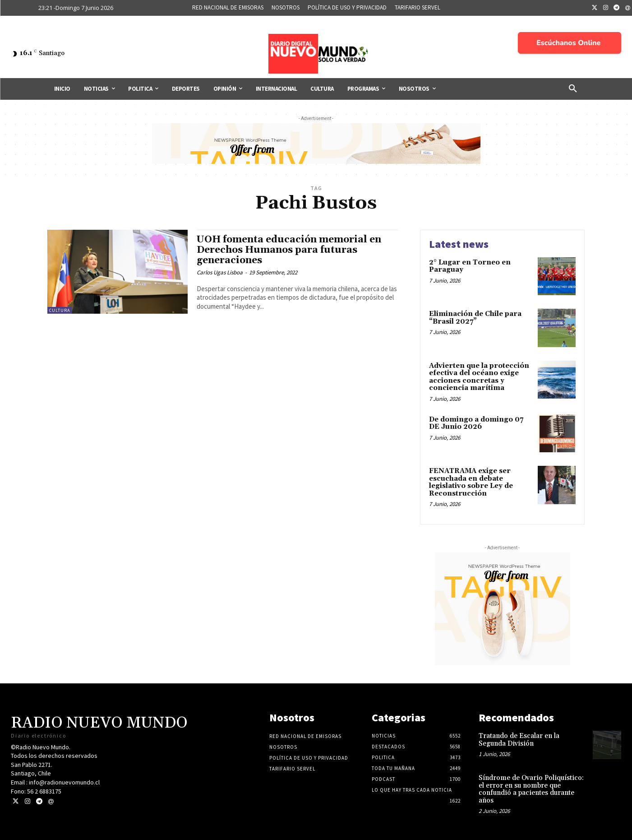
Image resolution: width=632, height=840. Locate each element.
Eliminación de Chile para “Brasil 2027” (475, 318)
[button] (573, 89)
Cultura (60, 310)
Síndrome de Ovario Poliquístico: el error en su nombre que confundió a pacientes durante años (531, 789)
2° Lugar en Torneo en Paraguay (470, 266)
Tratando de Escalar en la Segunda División (519, 740)
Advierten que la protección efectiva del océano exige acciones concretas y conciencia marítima (479, 377)
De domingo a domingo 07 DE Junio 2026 (476, 423)
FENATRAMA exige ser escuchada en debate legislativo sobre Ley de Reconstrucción (471, 482)
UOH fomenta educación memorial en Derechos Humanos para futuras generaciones (289, 250)
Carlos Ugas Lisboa (220, 272)
